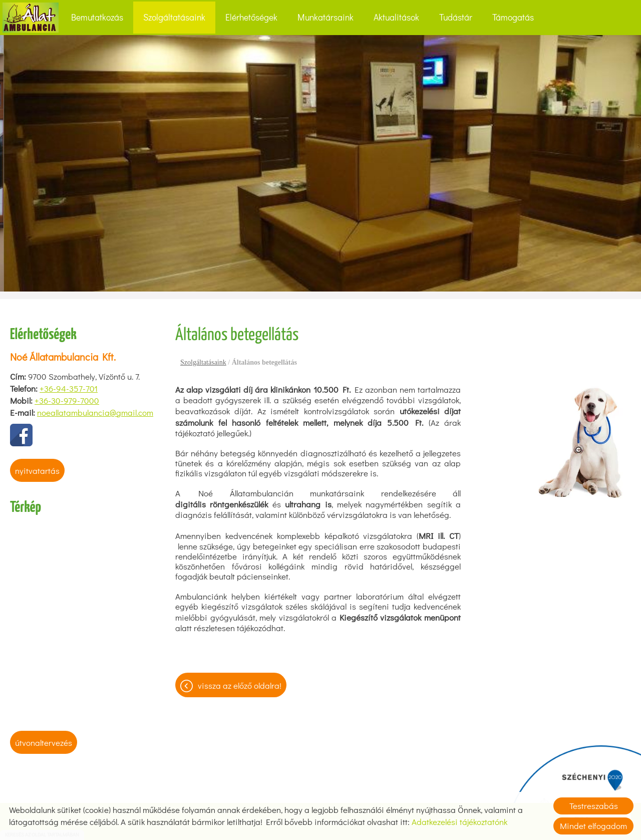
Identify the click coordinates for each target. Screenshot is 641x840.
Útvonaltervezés (44, 743)
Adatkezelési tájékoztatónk (459, 822)
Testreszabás (594, 806)
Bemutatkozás (97, 17)
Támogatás (513, 17)
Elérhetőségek (251, 17)
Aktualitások (396, 17)
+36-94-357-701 (69, 388)
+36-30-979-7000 (67, 400)
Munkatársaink (326, 17)
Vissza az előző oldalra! (240, 685)
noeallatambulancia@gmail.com (95, 412)
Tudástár (456, 17)
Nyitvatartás (37, 471)
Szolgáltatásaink (174, 17)
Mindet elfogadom (593, 826)
